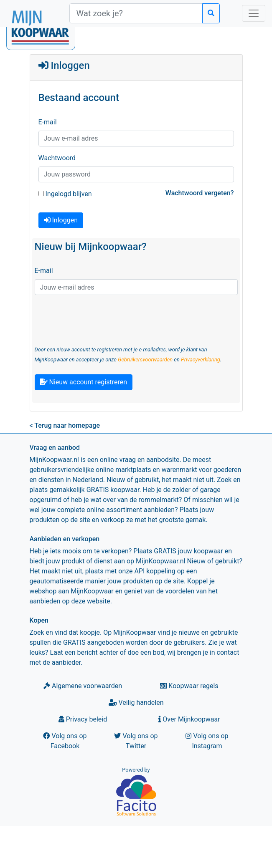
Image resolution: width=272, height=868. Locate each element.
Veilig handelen (136, 703)
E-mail (48, 122)
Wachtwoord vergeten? (200, 193)
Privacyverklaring (201, 360)
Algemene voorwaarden (83, 686)
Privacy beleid (83, 719)
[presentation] (98, 318)
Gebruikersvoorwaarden (145, 360)
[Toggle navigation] (254, 13)
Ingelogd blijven (65, 194)
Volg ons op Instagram (207, 741)
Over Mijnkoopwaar (189, 719)
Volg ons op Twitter (136, 741)
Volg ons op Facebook (65, 741)
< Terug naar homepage (65, 425)
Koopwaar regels (189, 686)
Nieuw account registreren (84, 382)
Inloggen (61, 220)
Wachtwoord (57, 158)
